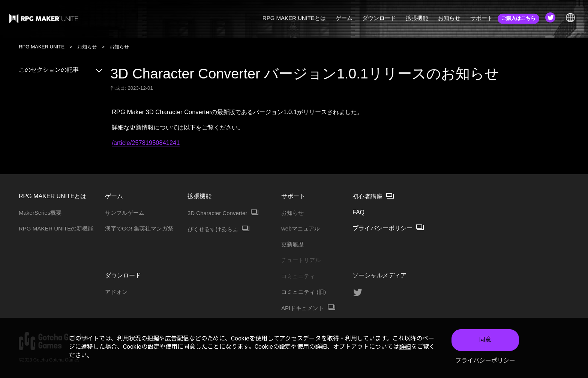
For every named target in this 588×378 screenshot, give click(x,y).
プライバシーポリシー (485, 362)
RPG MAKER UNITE (42, 47)
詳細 (405, 348)
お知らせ (87, 47)
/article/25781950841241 (146, 143)
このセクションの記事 (61, 70)
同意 (485, 341)
